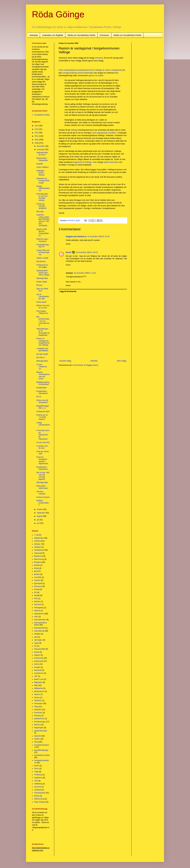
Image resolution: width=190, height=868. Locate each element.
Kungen (37, 667)
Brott (36, 571)
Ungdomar (38, 778)
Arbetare (38, 547)
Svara (68, 244)
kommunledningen (86, 73)
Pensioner (104, 35)
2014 (37, 126)
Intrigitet (37, 634)
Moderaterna (39, 691)
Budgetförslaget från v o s (43, 407)
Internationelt (39, 631)
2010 (37, 140)
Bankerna (38, 556)
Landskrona (39, 673)
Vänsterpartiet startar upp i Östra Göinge (43, 273)
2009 (37, 143)
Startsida (34, 35)
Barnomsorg (39, 559)
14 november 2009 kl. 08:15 (87, 252)
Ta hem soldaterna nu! (42, 367)
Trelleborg (38, 775)
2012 (37, 133)
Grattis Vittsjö (42, 282)
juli (38, 520)
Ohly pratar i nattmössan (42, 487)
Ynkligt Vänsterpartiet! (43, 425)
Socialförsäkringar (41, 750)
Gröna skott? (41, 302)
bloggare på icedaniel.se (76, 237)
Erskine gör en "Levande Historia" (42, 417)
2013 (37, 129)
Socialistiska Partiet (42, 115)
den (61, 70)
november (41, 150)
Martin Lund (39, 679)
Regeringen (39, 728)
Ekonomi (38, 586)
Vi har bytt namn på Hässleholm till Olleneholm (43, 435)
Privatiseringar (40, 722)
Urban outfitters (42, 167)
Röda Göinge (58, 14)
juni (38, 523)
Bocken (39, 285)
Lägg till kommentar (68, 291)
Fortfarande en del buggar (42, 266)
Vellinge (99, 70)
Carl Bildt (38, 577)
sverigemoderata (70, 73)
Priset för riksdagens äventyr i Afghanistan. (42, 460)
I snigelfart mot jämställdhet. (42, 350)
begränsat (78, 162)
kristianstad (39, 661)
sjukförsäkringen (41, 731)
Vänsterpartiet (40, 793)
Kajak (36, 643)
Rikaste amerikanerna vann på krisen (43, 375)
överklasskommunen (86, 70)
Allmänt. (37, 544)
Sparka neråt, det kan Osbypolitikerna (43, 232)
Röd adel (40, 212)
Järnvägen (38, 640)
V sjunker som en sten (42, 447)
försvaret (38, 604)
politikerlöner (39, 719)
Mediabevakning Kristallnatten (43, 383)
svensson (99, 58)
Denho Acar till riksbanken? (42, 401)
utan (95, 162)
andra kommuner (111, 162)
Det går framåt (42, 354)
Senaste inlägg (65, 361)
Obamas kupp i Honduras (42, 240)
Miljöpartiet (38, 688)
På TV (39, 397)
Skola (36, 742)
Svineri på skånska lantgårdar (41, 206)
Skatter (37, 739)
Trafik (36, 772)
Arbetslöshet (39, 550)
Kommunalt (39, 658)
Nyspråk (40, 164)
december (41, 146)
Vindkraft (38, 790)
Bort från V (41, 358)
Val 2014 (38, 787)
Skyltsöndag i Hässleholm (42, 159)
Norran (37, 698)
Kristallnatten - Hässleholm (42, 392)
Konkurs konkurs (43, 497)
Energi (37, 589)
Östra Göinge (39, 802)
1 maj (36, 535)
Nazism (37, 694)
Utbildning (38, 784)
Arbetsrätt (38, 553)
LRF (36, 676)
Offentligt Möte (42, 278)
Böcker (37, 574)
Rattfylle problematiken (43, 503)
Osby (36, 707)
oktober (40, 509)
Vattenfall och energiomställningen (43, 181)
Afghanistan (39, 538)
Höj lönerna (41, 261)
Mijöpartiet (38, 682)
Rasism (37, 725)
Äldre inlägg (121, 361)
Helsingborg (39, 608)
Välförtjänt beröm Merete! (41, 173)
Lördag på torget (43, 411)
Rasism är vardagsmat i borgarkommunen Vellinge (43, 342)
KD (35, 646)
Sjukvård (38, 736)
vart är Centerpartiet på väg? (43, 297)
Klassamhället (40, 649)
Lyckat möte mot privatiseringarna (43, 252)
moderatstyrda (70, 70)
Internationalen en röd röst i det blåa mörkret (42, 197)
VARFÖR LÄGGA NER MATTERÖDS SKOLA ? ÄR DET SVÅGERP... (43, 220)
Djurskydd (38, 583)
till (83, 162)
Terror (36, 769)
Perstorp (37, 716)
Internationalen (40, 620)
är (103, 70)
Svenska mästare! (41, 493)
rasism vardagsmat (113, 70)
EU (35, 592)
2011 (37, 136)
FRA (36, 599)
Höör (36, 617)
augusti (40, 516)
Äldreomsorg (39, 799)
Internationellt (39, 628)
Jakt (36, 637)
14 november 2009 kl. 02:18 (98, 237)
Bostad (37, 565)
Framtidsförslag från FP (43, 246)
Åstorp (37, 796)
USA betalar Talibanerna (42, 312)
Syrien (37, 766)
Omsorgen (38, 703)
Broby (36, 568)
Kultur (36, 664)
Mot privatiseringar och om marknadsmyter (43, 321)
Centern (37, 580)
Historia (37, 611)
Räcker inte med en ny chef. (43, 307)
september (41, 513)
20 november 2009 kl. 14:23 (85, 273)
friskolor (37, 602)
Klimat (37, 652)
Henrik (69, 252)
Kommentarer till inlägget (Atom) (85, 365)
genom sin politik (96, 75)
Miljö (36, 685)
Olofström (38, 700)
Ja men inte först (43, 442)
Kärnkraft (38, 670)
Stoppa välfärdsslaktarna (43, 188)
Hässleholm (39, 614)
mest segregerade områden (104, 133)
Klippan (37, 655)
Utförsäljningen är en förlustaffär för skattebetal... (43, 332)
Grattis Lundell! (42, 258)
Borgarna (38, 562)
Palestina (38, 710)
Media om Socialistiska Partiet (81, 35)
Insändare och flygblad (53, 35)
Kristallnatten (41, 388)
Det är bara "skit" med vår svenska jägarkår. (43, 476)
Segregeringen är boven (42, 154)
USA (36, 781)
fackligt (37, 595)
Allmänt (37, 541)
